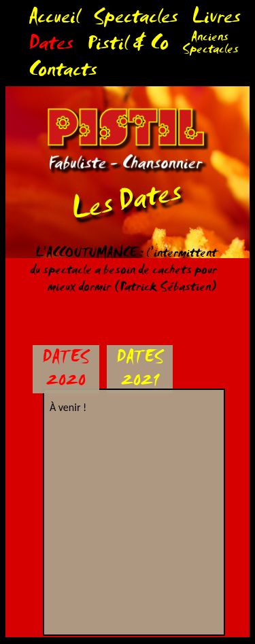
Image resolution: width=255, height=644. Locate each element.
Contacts (63, 73)
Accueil (54, 20)
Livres (216, 20)
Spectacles (136, 20)
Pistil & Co (128, 47)
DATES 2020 (66, 371)
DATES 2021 (140, 371)
